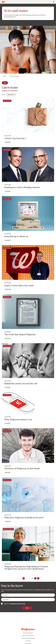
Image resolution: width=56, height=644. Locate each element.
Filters (5, 83)
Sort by (4, 95)
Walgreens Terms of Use (18, 604)
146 (32, 578)
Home (4, 76)
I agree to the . (15, 604)
